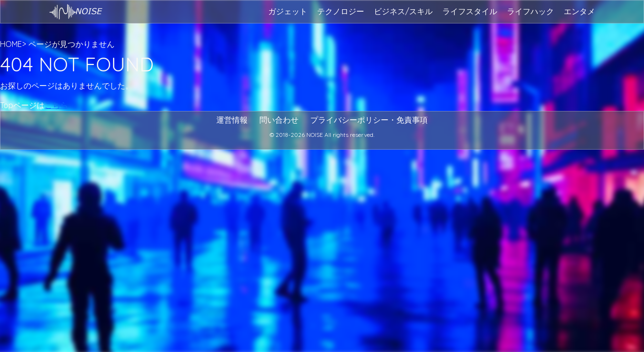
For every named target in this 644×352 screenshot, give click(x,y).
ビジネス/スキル (403, 11)
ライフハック (530, 11)
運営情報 (232, 120)
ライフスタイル (470, 11)
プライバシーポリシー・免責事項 (369, 120)
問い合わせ (279, 120)
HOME (11, 44)
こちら (56, 105)
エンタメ (579, 11)
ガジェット (288, 11)
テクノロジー (341, 11)
